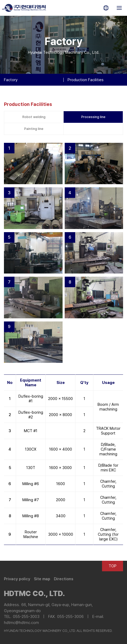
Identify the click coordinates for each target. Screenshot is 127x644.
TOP (113, 566)
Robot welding (34, 117)
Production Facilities (86, 80)
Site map (42, 579)
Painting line (34, 129)
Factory (11, 80)
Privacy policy (17, 579)
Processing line (93, 117)
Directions (64, 579)
